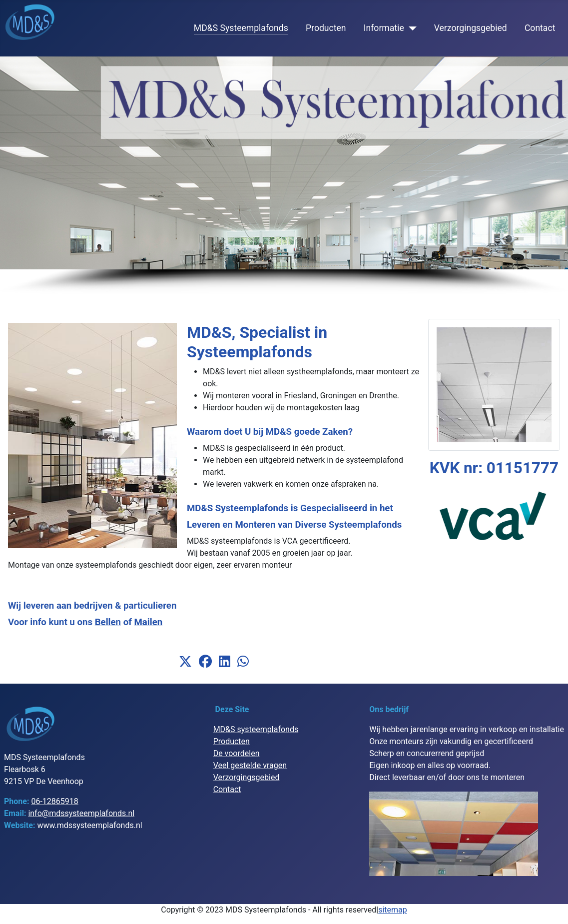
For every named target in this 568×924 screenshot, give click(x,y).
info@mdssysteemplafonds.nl (81, 813)
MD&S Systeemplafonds (241, 28)
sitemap (393, 910)
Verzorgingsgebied (471, 28)
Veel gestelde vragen (250, 765)
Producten (326, 28)
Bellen (108, 622)
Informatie (384, 28)
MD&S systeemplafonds (256, 729)
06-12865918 (54, 801)
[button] (185, 662)
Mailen (149, 622)
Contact (540, 28)
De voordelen (237, 753)
